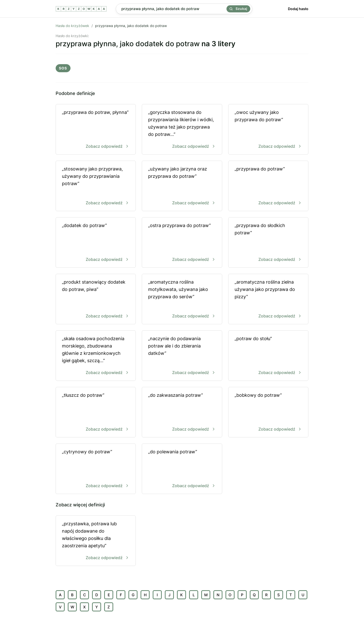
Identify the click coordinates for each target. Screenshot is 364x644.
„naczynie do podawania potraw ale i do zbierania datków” (182, 356)
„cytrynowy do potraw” (96, 469)
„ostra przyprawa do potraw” (182, 243)
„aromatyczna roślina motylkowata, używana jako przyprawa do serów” (182, 299)
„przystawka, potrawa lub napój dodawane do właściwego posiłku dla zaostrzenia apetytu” (96, 541)
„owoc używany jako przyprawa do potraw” (268, 130)
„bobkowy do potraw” (268, 413)
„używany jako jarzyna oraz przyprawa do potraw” (182, 186)
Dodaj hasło (298, 9)
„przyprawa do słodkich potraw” (268, 243)
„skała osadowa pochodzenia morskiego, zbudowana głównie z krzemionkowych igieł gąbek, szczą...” (96, 356)
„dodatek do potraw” (96, 243)
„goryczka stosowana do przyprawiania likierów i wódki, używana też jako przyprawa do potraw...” (182, 130)
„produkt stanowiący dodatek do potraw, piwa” (96, 299)
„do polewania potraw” (182, 469)
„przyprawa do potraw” (268, 186)
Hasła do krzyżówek (72, 26)
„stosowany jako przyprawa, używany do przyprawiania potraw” (96, 186)
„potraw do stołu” (268, 356)
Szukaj (238, 9)
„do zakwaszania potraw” (182, 413)
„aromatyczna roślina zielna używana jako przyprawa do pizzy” (268, 299)
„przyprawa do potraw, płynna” (96, 130)
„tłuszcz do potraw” (96, 413)
